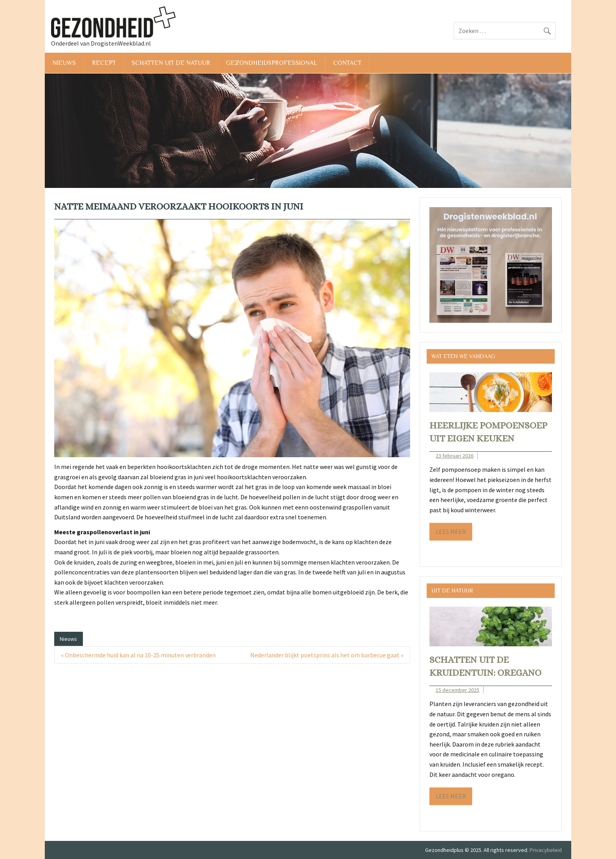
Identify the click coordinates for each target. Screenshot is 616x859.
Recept (104, 63)
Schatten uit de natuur (171, 63)
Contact (347, 63)
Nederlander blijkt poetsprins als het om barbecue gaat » (327, 655)
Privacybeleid (546, 850)
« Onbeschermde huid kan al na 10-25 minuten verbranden (138, 655)
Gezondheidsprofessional (271, 63)
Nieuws (64, 63)
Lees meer (451, 532)
